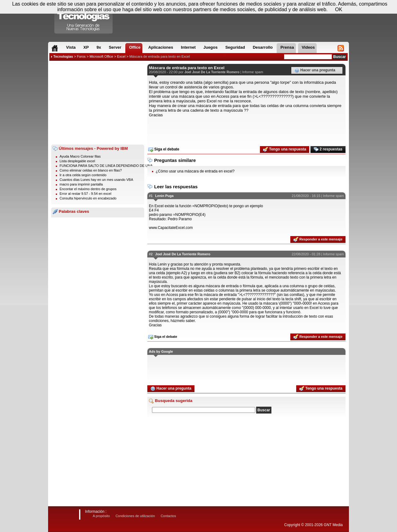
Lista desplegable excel (77, 161)
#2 (151, 254)
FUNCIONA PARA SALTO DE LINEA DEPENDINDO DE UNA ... (108, 166)
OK (339, 9)
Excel (121, 56)
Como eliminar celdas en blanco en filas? (91, 170)
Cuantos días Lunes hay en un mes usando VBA (96, 180)
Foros (81, 56)
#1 (151, 196)
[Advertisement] (98, 103)
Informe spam (253, 72)
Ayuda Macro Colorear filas (80, 156)
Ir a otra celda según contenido (83, 175)
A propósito (101, 516)
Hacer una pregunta (315, 70)
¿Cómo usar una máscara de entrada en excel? (195, 171)
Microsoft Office (101, 56)
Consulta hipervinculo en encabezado (88, 198)
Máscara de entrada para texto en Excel (160, 56)
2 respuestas (328, 150)
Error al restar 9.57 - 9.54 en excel (85, 194)
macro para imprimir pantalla (81, 184)
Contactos (168, 516)
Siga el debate (164, 150)
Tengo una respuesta (285, 150)
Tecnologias (63, 56)
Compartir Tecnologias (84, 18)
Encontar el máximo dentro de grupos (88, 189)
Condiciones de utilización (135, 516)
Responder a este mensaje (318, 239)
